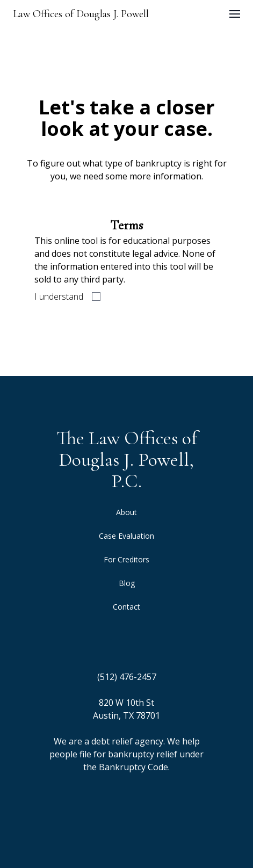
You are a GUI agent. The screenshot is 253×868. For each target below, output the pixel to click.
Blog (127, 583)
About (126, 512)
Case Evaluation (126, 536)
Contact (126, 607)
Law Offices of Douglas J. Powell (81, 14)
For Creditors (126, 559)
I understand (59, 296)
